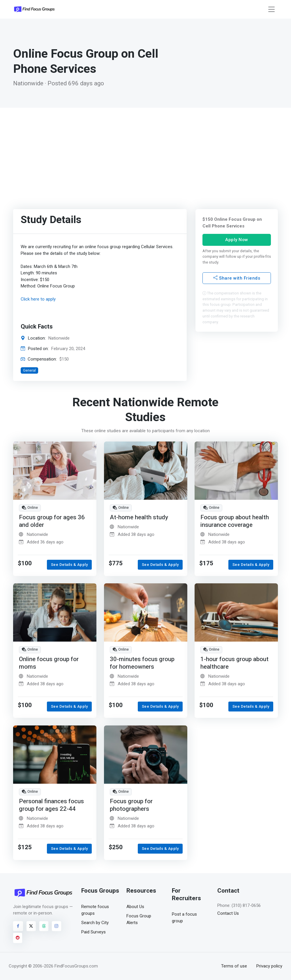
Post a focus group (184, 918)
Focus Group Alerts (139, 919)
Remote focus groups (95, 910)
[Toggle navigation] (271, 9)
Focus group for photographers (131, 805)
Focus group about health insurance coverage (235, 521)
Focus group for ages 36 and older (52, 521)
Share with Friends (237, 278)
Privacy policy (269, 966)
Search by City (95, 923)
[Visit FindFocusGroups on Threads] (44, 926)
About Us (135, 907)
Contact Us (228, 913)
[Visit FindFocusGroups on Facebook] (18, 926)
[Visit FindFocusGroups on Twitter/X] (31, 926)
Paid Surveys (94, 932)
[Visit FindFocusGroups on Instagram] (57, 926)
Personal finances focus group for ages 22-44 (51, 805)
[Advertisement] (145, 151)
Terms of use (234, 966)
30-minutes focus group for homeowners (142, 663)
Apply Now (237, 240)
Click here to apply (38, 299)
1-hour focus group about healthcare (234, 663)
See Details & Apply (69, 565)
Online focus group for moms (49, 663)
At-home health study (139, 517)
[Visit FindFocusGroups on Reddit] (18, 938)
